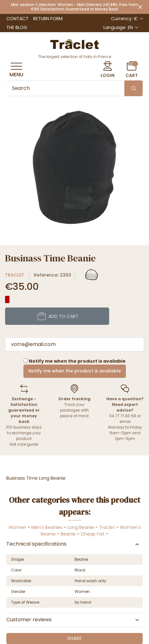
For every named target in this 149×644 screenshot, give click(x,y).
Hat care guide (24, 444)
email (125, 422)
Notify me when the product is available (75, 371)
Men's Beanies (47, 527)
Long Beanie (81, 527)
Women (17, 527)
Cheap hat (93, 534)
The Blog (17, 27)
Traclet (15, 275)
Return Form (48, 19)
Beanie (68, 534)
